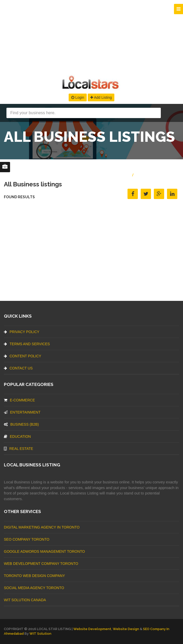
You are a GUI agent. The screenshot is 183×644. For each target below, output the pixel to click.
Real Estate (18, 449)
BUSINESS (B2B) (21, 424)
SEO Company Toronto (27, 539)
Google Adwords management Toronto (44, 551)
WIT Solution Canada (25, 600)
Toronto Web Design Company (34, 576)
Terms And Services (27, 344)
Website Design (126, 629)
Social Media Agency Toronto (34, 588)
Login (78, 97)
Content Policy (23, 356)
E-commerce (19, 400)
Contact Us (18, 368)
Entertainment (22, 412)
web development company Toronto (41, 564)
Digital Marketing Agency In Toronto (42, 527)
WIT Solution (40, 634)
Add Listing (101, 97)
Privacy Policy (22, 332)
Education (17, 436)
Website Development (92, 629)
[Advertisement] (91, 36)
